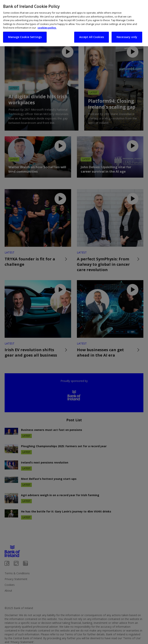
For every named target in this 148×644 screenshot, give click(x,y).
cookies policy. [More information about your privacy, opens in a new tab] (47, 22)
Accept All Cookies (92, 31)
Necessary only (127, 31)
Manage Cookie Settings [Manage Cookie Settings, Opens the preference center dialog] (25, 31)
